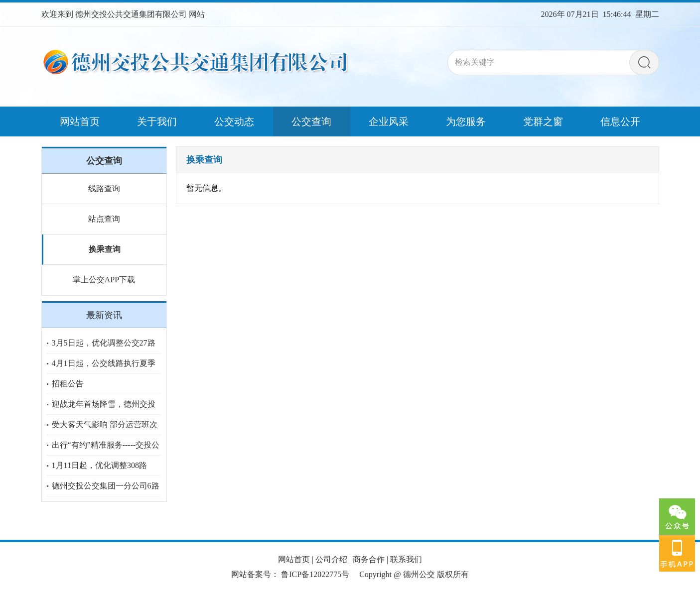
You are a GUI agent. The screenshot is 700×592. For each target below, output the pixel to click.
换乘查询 (105, 249)
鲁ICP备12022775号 (315, 574)
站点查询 (104, 219)
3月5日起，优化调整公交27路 (104, 343)
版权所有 (453, 574)
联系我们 (406, 559)
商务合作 (369, 559)
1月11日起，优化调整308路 (99, 465)
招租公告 (68, 384)
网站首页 (294, 559)
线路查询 (104, 188)
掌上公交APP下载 (104, 280)
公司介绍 (331, 559)
